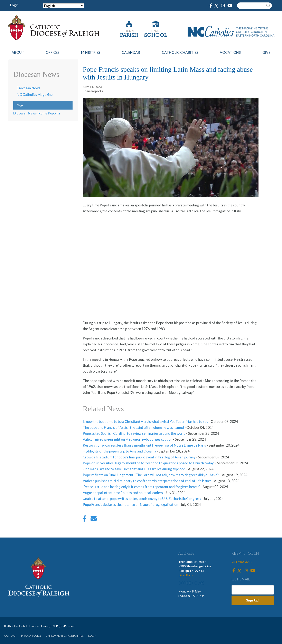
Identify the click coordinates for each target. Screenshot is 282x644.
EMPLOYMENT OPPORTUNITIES (65, 636)
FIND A (129, 31)
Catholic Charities (180, 52)
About (18, 52)
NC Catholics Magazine (35, 95)
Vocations (230, 52)
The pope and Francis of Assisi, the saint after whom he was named (133, 427)
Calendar (131, 52)
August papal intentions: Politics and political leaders (123, 493)
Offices (53, 52)
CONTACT (10, 636)
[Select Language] (64, 6)
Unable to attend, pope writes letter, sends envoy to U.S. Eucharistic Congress (142, 499)
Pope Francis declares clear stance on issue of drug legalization (130, 505)
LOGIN (92, 636)
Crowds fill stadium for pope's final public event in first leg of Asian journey (139, 457)
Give (266, 52)
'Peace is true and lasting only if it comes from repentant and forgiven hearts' (141, 487)
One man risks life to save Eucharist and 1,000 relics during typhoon (134, 469)
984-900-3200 (242, 562)
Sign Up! (253, 600)
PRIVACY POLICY (31, 636)
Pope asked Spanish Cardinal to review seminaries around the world (134, 433)
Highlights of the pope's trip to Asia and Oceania (119, 451)
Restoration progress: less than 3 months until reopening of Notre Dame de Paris (144, 445)
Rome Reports (49, 113)
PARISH (129, 35)
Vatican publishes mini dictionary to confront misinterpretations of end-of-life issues (147, 481)
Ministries (91, 52)
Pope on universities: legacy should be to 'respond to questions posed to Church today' (149, 463)
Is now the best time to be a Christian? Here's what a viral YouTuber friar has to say (145, 422)
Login (14, 5)
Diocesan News (29, 88)
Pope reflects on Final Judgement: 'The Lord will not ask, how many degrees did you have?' (151, 475)
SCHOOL (156, 35)
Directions (186, 575)
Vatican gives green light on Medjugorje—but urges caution (128, 439)
